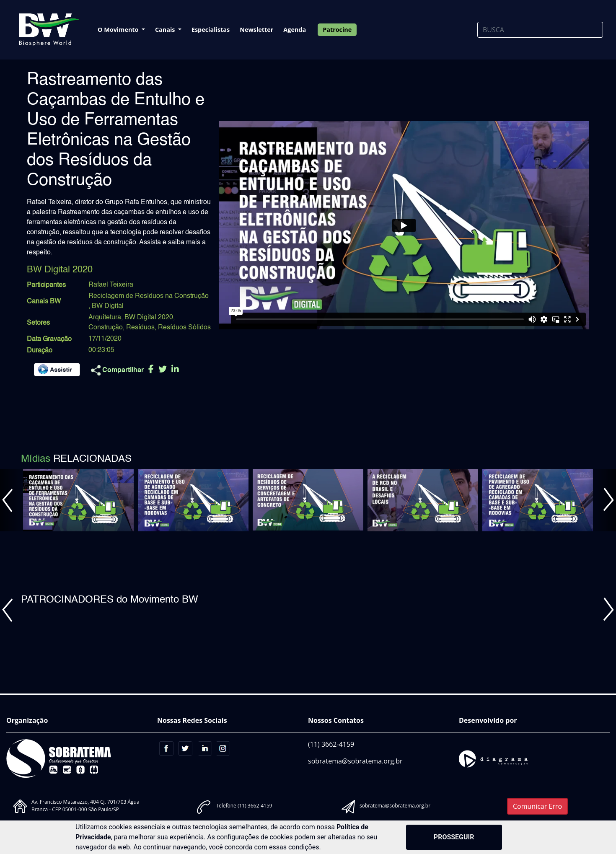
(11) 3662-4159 (331, 744)
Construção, (106, 328)
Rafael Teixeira (111, 285)
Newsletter (256, 30)
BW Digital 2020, (150, 318)
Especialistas (211, 30)
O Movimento (119, 30)
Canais (166, 30)
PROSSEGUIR (454, 837)
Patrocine (337, 30)
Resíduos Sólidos (184, 328)
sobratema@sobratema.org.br (355, 761)
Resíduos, (141, 328)
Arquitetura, (106, 318)
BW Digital (108, 306)
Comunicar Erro (537, 806)
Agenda (295, 30)
